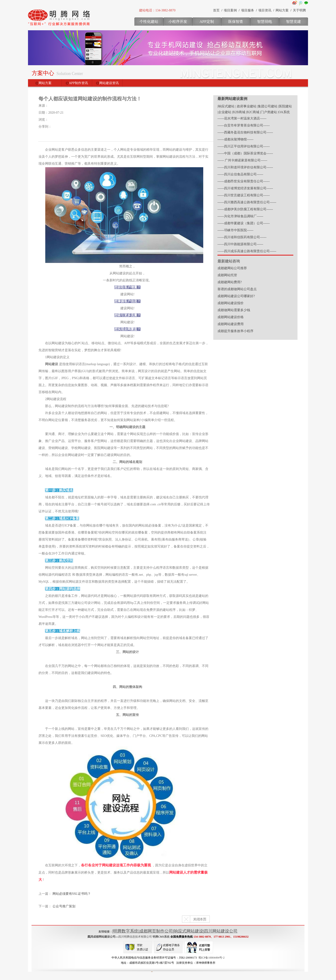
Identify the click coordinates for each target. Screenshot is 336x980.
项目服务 (248, 10)
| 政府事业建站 (246, 106)
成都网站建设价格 (231, 317)
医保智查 (236, 22)
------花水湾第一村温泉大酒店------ (242, 118)
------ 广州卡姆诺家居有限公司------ (242, 160)
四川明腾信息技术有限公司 (135, 937)
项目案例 (230, 10)
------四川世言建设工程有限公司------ (244, 195)
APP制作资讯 (78, 83)
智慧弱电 (265, 22)
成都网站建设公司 (104, 937)
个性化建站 (149, 22)
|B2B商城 (238, 112)
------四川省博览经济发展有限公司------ (245, 188)
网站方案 (282, 10)
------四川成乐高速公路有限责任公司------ (247, 251)
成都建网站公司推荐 (232, 268)
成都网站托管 (227, 275)
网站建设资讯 (109, 83)
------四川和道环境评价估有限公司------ (245, 167)
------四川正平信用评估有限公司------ (244, 146)
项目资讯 (265, 10)
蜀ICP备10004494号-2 (212, 958)
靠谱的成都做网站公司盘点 (237, 289)
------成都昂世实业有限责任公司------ (244, 181)
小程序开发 (178, 22)
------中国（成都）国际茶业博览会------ (245, 153)
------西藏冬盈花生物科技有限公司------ (245, 132)
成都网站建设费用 (231, 324)
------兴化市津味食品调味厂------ (240, 216)
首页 (216, 10)
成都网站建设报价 (231, 303)
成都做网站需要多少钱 (234, 310)
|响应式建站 (226, 106)
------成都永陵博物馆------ (235, 139)
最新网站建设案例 (232, 99)
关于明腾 (299, 10)
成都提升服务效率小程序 (235, 331)
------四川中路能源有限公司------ (240, 244)
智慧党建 (294, 22)
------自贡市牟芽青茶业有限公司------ (244, 125)
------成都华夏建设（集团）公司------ (244, 223)
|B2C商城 (252, 112)
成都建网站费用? (230, 282)
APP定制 (207, 22)
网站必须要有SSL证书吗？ (72, 894)
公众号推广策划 (64, 906)
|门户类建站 (268, 112)
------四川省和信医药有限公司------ (242, 237)
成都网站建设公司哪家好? (236, 296)
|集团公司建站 (267, 106)
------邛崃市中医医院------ (235, 230)
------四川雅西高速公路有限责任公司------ (247, 202)
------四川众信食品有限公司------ (240, 174)
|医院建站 (285, 106)
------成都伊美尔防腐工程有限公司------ (245, 209)
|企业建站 (224, 112)
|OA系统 (284, 112)
